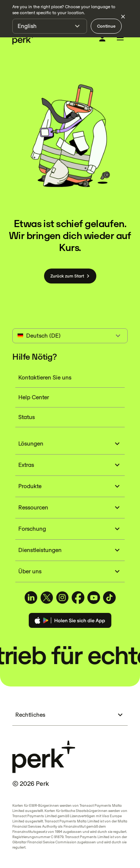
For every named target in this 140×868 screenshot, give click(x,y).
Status (27, 417)
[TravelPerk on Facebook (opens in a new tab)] (78, 598)
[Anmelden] (102, 38)
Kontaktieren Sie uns (45, 377)
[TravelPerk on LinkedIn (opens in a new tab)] (31, 598)
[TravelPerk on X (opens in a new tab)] (47, 598)
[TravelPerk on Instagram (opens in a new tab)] (62, 598)
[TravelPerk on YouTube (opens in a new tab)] (94, 598)
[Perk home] (24, 39)
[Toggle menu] (120, 39)
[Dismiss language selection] (123, 16)
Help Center (34, 397)
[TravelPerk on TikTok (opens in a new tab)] (109, 598)
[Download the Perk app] (70, 622)
